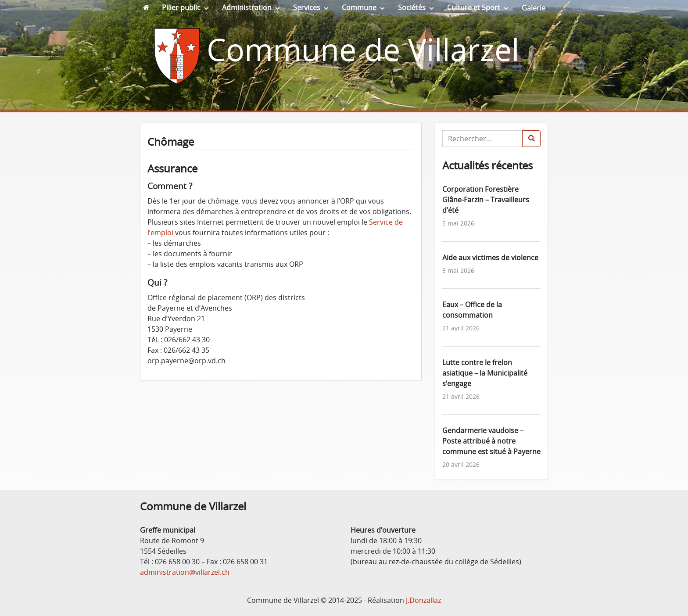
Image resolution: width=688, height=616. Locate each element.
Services (307, 7)
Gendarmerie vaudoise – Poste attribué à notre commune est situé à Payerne (491, 441)
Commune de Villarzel (363, 49)
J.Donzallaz (423, 600)
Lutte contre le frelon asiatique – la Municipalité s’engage (485, 373)
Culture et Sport (474, 7)
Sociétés (412, 7)
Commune (359, 7)
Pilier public (181, 7)
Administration (247, 7)
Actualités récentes (487, 165)
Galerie (534, 8)
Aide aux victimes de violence (490, 258)
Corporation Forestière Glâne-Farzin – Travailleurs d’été (486, 200)
